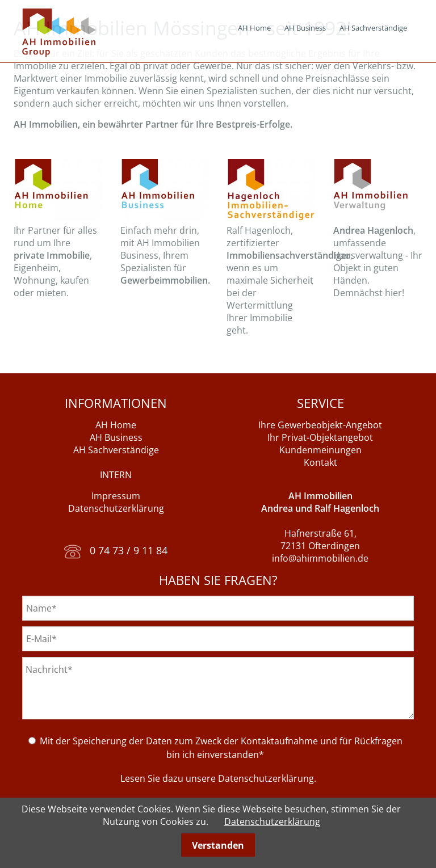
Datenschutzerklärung (116, 508)
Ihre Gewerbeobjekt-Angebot (320, 425)
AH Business (305, 28)
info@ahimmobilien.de (320, 558)
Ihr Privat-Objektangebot (320, 437)
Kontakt (320, 462)
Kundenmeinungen (320, 450)
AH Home (254, 28)
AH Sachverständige (373, 28)
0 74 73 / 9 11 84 (116, 550)
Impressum (116, 496)
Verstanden (218, 845)
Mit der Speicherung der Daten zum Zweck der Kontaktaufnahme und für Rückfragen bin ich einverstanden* (221, 748)
